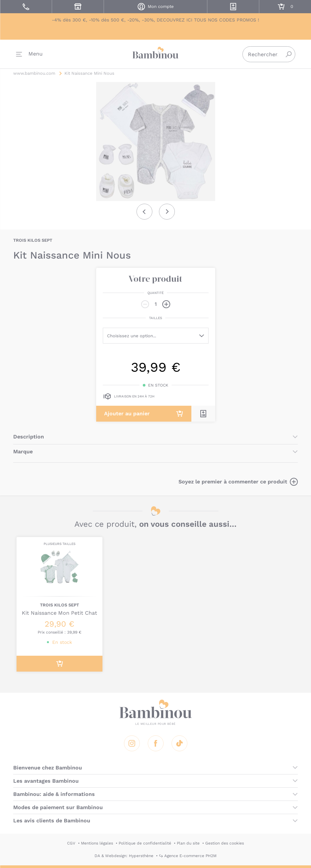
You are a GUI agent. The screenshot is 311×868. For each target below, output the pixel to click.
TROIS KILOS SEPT (33, 240)
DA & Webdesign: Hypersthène (124, 856)
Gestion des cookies (225, 843)
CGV (71, 843)
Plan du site (188, 843)
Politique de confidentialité (145, 843)
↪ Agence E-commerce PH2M (188, 856)
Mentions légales (97, 843)
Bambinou (156, 53)
